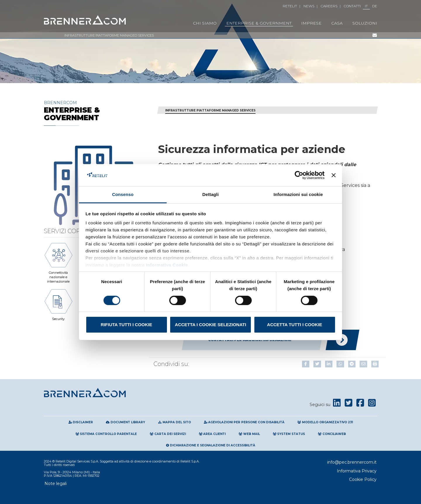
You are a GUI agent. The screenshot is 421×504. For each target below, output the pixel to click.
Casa (337, 23)
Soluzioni (365, 23)
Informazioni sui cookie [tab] (298, 194)
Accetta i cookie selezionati (210, 325)
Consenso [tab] (123, 194)
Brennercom (96, 111)
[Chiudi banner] (334, 175)
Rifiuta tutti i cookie (127, 325)
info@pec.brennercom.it (352, 462)
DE (375, 6)
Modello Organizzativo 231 (325, 422)
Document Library (125, 422)
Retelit (290, 6)
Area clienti (212, 434)
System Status (289, 434)
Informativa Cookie (166, 265)
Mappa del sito (174, 422)
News (309, 6)
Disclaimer (81, 422)
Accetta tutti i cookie (294, 325)
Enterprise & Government (259, 23)
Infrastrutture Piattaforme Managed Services (109, 35)
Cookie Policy (363, 479)
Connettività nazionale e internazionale (58, 262)
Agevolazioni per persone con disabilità (244, 422)
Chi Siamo (205, 23)
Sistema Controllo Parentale (106, 434)
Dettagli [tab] (210, 194)
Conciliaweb (332, 434)
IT (366, 6)
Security (58, 304)
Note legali (56, 484)
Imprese (311, 23)
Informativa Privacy (357, 471)
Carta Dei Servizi (168, 434)
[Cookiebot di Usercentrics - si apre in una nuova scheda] (299, 175)
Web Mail (249, 434)
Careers (329, 6)
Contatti (352, 6)
